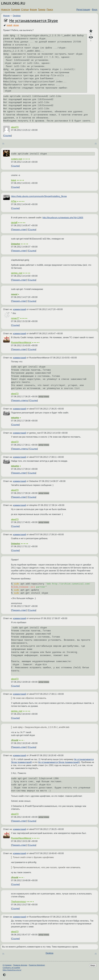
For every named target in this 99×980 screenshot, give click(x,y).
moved (14, 294)
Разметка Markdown (37, 965)
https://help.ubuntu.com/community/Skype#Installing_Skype (39, 196)
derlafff (14, 223)
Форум (33, 10)
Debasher (16, 244)
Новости (6, 10)
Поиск (50, 10)
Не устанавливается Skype (34, 20)
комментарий (20, 309)
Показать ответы (20, 400)
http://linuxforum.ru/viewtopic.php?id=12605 (63, 218)
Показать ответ (19, 230)
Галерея (16, 10)
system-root (17, 159)
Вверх (93, 965)
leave (14, 180)
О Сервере (7, 965)
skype (16, 25)
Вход (95, 10)
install (9, 25)
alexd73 (15, 127)
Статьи (25, 10)
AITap (14, 201)
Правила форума (20, 965)
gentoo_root (17, 273)
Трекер (42, 10)
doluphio (15, 418)
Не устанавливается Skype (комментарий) (59, 762)
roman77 (15, 318)
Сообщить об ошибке (11, 968)
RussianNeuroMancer (21, 342)
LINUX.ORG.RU (13, 3)
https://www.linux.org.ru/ (12, 970)
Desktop (17, 16)
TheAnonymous (18, 902)
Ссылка (7, 136)
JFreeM (15, 740)
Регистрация (83, 10)
